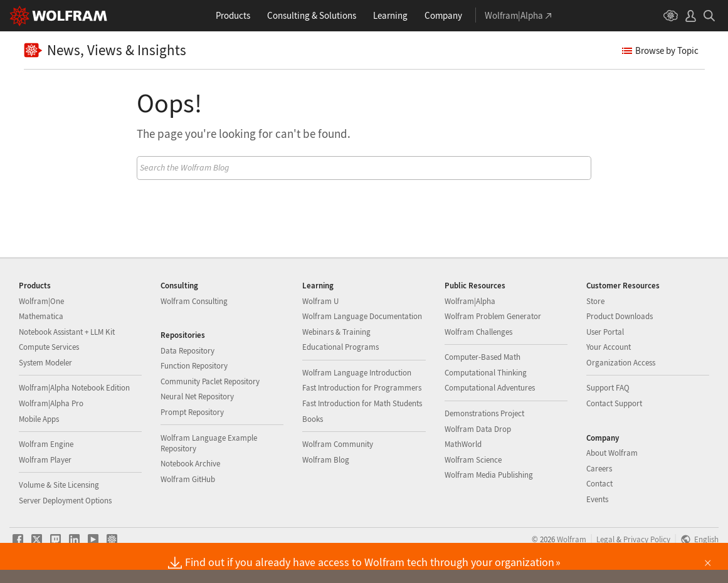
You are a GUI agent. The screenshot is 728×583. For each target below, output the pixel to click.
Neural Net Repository (197, 397)
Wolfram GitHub (188, 479)
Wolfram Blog (326, 460)
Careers (599, 469)
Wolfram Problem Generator (493, 316)
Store (595, 301)
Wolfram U (320, 301)
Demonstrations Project (484, 413)
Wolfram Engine (46, 444)
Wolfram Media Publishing (489, 475)
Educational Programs (340, 347)
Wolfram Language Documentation (362, 316)
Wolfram (572, 539)
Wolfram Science (473, 460)
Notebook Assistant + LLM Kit (67, 332)
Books (313, 419)
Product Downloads (620, 316)
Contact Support (614, 403)
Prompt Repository (192, 412)
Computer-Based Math (483, 357)
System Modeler (45, 363)
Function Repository (194, 366)
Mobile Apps (39, 419)
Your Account (609, 347)
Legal (605, 539)
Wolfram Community (338, 444)
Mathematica (41, 316)
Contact (599, 484)
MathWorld (463, 444)
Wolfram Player (45, 460)
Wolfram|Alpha (470, 301)
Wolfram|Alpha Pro (51, 403)
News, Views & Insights (105, 50)
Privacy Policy (647, 539)
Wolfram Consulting (194, 301)
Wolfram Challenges (478, 332)
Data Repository (187, 351)
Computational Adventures (490, 388)
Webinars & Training (336, 332)
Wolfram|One (41, 301)
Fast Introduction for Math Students (362, 403)
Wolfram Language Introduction (357, 373)
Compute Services (49, 347)
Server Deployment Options (65, 501)
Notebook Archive (190, 464)
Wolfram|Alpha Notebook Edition (74, 388)
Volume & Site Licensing (59, 485)
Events (597, 499)
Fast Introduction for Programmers (362, 388)
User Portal (605, 332)
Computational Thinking (486, 373)
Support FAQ (608, 388)
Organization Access (621, 363)
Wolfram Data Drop (478, 429)
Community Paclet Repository (210, 381)
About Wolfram (612, 453)
